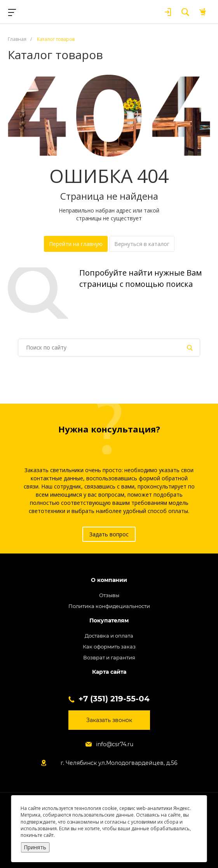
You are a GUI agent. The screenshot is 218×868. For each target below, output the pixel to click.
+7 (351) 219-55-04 (114, 699)
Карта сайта (109, 672)
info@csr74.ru (115, 744)
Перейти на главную (76, 244)
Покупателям (109, 621)
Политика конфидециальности (109, 606)
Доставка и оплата (109, 636)
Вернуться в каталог (142, 244)
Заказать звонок (109, 720)
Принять (35, 847)
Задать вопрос (109, 534)
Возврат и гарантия (109, 657)
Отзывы (109, 595)
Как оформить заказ (109, 647)
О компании (109, 580)
